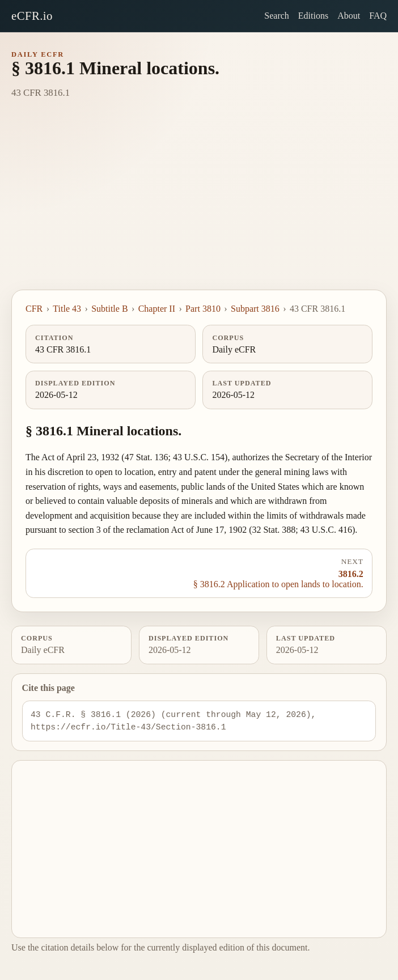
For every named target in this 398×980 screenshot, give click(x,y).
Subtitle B (109, 309)
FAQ (378, 16)
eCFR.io (32, 16)
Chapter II (157, 309)
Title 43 (67, 309)
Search (277, 16)
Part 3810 (203, 309)
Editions (313, 16)
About (349, 16)
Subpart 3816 (255, 309)
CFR (34, 309)
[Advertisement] (199, 205)
